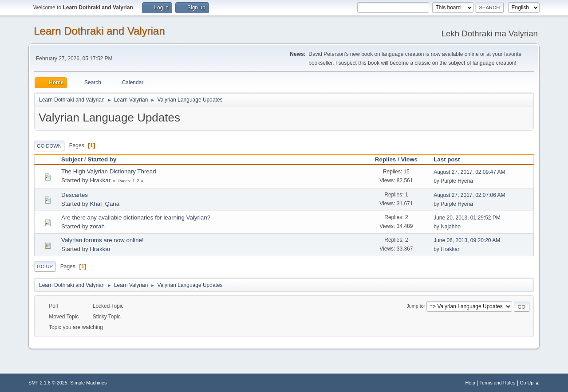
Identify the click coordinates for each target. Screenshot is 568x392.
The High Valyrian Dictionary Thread (109, 171)
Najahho (451, 227)
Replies (385, 159)
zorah (97, 226)
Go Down (49, 146)
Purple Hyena (457, 181)
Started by (102, 159)
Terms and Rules (498, 383)
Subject (72, 159)
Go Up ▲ (530, 383)
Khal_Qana (105, 204)
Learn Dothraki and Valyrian (99, 31)
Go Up (45, 267)
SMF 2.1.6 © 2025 (48, 383)
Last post (451, 159)
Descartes (75, 195)
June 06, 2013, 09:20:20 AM (467, 240)
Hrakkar (100, 180)
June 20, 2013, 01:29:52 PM (467, 218)
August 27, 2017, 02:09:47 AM (469, 172)
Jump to (415, 306)
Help (470, 383)
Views (409, 159)
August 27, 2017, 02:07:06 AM (469, 195)
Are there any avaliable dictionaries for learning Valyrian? (136, 218)
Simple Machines (88, 383)
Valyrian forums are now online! (103, 240)
